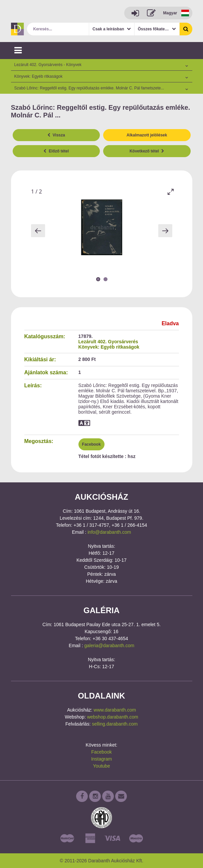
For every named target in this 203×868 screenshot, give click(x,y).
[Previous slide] (38, 231)
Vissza (56, 135)
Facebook (91, 444)
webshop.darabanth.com (113, 717)
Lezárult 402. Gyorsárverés (108, 342)
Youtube (102, 766)
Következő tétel (147, 151)
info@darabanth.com (109, 532)
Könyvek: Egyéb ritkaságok (109, 347)
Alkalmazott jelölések (147, 135)
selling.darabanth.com (115, 724)
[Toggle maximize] (171, 192)
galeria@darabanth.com (110, 645)
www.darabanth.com (115, 710)
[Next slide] (165, 231)
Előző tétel (56, 151)
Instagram (101, 759)
